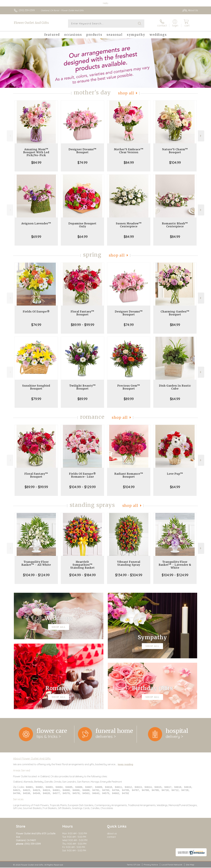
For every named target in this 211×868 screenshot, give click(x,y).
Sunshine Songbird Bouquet (36, 387)
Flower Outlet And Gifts (31, 23)
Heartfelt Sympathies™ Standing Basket (83, 565)
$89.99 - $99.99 (83, 325)
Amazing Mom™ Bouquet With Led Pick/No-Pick (36, 152)
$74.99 (82, 162)
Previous (10, 136)
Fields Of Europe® (36, 312)
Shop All (126, 93)
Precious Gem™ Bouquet (129, 387)
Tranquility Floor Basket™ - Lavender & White (175, 565)
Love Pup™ (175, 474)
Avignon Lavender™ (36, 223)
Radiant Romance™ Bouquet (129, 475)
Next (201, 136)
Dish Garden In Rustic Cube (175, 387)
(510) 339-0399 (27, 10)
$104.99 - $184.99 (82, 575)
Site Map (190, 865)
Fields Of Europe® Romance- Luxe (83, 475)
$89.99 (82, 399)
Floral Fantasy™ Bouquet (82, 313)
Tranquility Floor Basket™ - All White (36, 563)
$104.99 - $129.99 (82, 487)
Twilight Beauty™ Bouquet (83, 387)
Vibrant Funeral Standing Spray (129, 563)
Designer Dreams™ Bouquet (83, 151)
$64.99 (83, 237)
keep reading (125, 764)
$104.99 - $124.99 (36, 575)
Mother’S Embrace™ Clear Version (129, 151)
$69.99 (36, 237)
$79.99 (36, 399)
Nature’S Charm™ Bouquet (175, 151)
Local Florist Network (172, 865)
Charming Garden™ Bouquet (175, 313)
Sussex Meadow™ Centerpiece (129, 225)
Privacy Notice (151, 865)
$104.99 (175, 162)
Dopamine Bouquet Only (82, 225)
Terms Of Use (133, 865)
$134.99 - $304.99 (129, 575)
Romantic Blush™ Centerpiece (175, 225)
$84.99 (36, 162)
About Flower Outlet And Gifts (32, 758)
